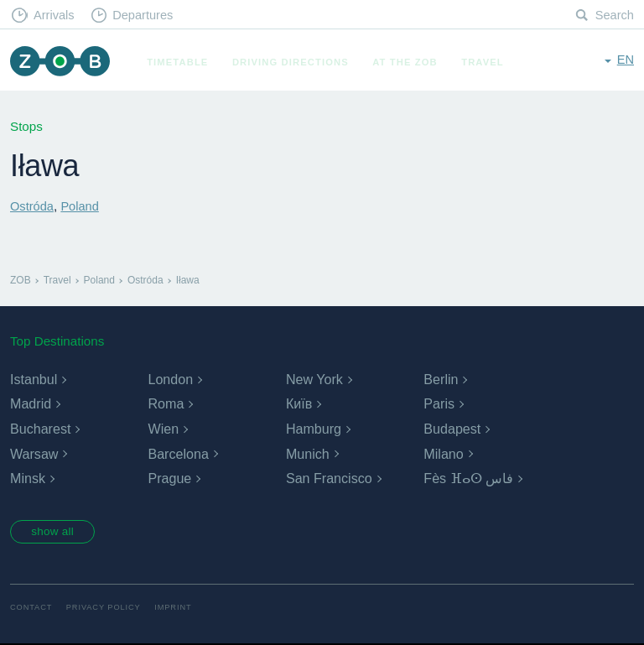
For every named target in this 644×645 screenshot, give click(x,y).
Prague (169, 479)
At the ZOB (409, 62)
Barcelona (178, 453)
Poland (82, 206)
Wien (163, 429)
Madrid (31, 404)
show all (56, 533)
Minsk (28, 479)
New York (314, 380)
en (625, 61)
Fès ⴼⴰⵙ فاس (468, 479)
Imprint (179, 609)
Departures (147, 16)
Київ (299, 404)
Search (614, 16)
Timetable (182, 62)
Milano (443, 453)
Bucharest (40, 429)
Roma (166, 404)
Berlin (441, 380)
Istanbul (34, 380)
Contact (32, 609)
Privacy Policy (107, 609)
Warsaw (34, 453)
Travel (487, 62)
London (170, 380)
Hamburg (314, 429)
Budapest (452, 429)
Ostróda (33, 206)
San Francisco (329, 479)
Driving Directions (295, 62)
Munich (308, 453)
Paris (439, 404)
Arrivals (56, 16)
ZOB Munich (62, 62)
